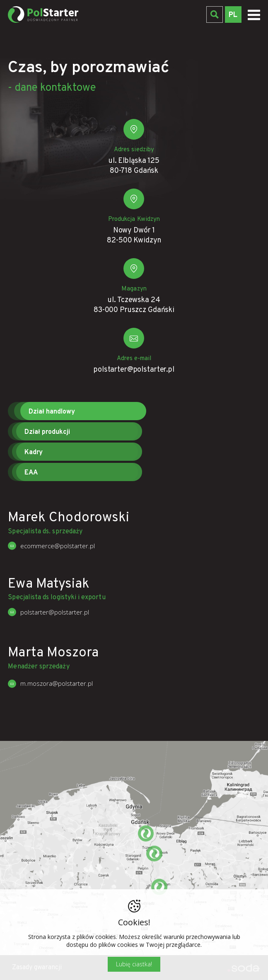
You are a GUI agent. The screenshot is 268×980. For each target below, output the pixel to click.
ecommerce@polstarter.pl (58, 546)
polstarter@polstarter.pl (134, 373)
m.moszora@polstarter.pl (57, 683)
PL (233, 15)
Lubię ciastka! (134, 964)
